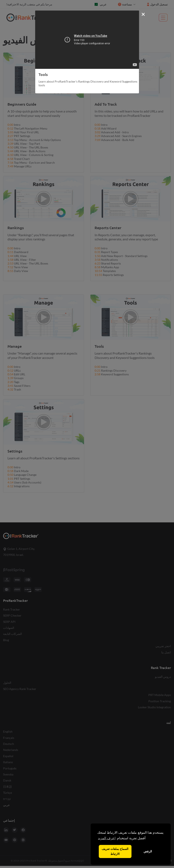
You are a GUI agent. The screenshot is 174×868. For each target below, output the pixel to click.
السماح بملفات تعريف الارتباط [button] (115, 851)
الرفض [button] (148, 851)
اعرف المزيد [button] (107, 838)
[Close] (143, 14)
